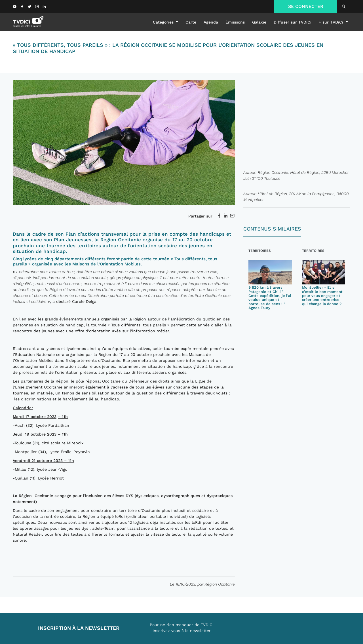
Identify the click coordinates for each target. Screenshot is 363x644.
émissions (235, 22)
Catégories (164, 22)
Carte (191, 22)
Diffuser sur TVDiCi (293, 22)
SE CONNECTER (306, 6)
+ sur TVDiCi (332, 22)
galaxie (259, 22)
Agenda (211, 22)
